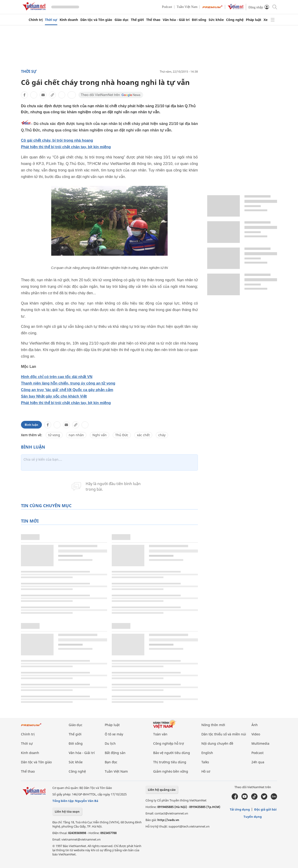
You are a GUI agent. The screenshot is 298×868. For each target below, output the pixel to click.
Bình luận (31, 425)
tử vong (54, 435)
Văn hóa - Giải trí (176, 20)
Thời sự (51, 20)
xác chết (143, 435)
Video (256, 734)
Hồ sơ (206, 771)
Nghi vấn (100, 435)
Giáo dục (122, 20)
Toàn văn (160, 734)
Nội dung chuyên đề (217, 743)
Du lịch (110, 743)
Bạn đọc (111, 762)
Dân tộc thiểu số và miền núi (224, 734)
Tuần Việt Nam (187, 7)
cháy (162, 435)
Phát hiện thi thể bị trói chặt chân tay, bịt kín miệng (66, 147)
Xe (266, 20)
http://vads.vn (168, 820)
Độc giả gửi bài (265, 809)
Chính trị (36, 20)
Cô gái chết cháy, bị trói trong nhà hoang (57, 140)
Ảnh (255, 725)
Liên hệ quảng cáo (162, 790)
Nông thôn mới (213, 725)
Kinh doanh (69, 20)
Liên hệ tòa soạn (67, 811)
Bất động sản (115, 753)
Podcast (167, 7)
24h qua (258, 762)
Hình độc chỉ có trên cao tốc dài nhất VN (57, 377)
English (207, 753)
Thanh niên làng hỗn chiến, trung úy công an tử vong (68, 383)
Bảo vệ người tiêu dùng (172, 753)
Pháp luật (254, 20)
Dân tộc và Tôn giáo (96, 20)
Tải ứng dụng (240, 809)
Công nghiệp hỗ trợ (169, 743)
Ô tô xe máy (114, 734)
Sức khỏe (216, 20)
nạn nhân (76, 435)
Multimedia (260, 743)
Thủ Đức (122, 435)
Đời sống (199, 20)
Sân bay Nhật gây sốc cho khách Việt (54, 396)
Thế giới (137, 20)
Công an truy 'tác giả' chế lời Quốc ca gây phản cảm (67, 390)
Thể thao (153, 20)
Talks (205, 762)
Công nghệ (235, 20)
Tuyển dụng (253, 817)
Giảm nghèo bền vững (171, 771)
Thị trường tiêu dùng (170, 762)
